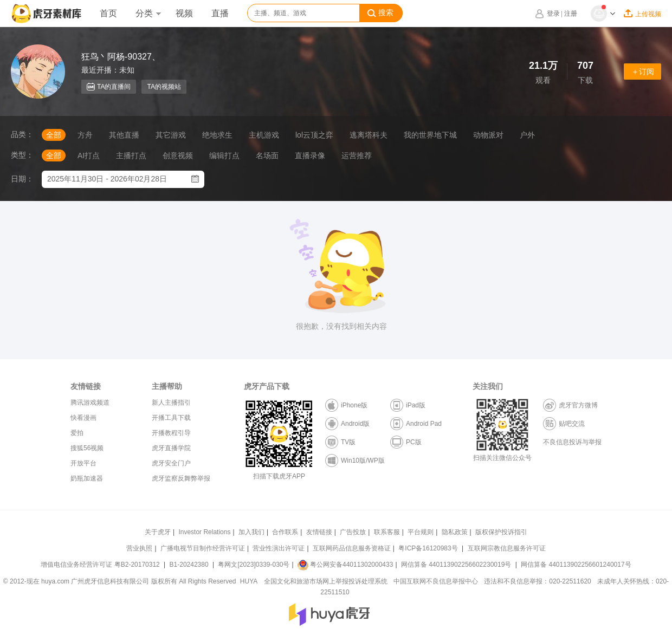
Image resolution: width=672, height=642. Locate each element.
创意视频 (178, 155)
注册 (571, 14)
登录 (553, 14)
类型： (22, 155)
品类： (22, 134)
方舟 (85, 135)
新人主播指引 (171, 403)
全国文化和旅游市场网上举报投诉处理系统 (326, 581)
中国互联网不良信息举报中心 (436, 581)
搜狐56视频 (87, 448)
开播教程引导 (171, 433)
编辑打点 (224, 155)
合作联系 (285, 532)
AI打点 (89, 155)
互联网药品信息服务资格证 (352, 548)
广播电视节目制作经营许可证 (203, 548)
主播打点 (131, 155)
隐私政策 (455, 532)
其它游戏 (171, 135)
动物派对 (488, 135)
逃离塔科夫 (369, 135)
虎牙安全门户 (171, 463)
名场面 (267, 155)
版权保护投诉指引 (501, 532)
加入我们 (251, 532)
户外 (527, 135)
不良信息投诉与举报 (572, 442)
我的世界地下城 (430, 135)
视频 (184, 13)
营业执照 (139, 548)
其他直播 (124, 135)
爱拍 (77, 433)
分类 (148, 13)
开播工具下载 (171, 418)
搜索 (380, 13)
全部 (54, 135)
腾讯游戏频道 (90, 403)
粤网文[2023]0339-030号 (254, 565)
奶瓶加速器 (87, 478)
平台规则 (421, 532)
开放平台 (83, 463)
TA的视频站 (164, 87)
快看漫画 (83, 418)
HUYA (249, 581)
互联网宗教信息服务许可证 (507, 548)
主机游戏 (264, 135)
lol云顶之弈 (314, 135)
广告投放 (353, 532)
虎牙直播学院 (171, 448)
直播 (220, 13)
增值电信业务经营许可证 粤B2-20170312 (101, 565)
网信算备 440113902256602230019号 (456, 565)
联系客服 (387, 532)
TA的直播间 (109, 87)
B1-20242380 (190, 565)
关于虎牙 (158, 532)
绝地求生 (217, 135)
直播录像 (310, 155)
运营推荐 (357, 155)
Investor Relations (204, 532)
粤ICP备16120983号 (428, 548)
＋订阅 (643, 72)
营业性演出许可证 (279, 548)
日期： (22, 179)
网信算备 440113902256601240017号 (576, 565)
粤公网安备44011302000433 (345, 565)
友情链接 (319, 532)
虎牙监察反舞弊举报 (181, 478)
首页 (108, 13)
